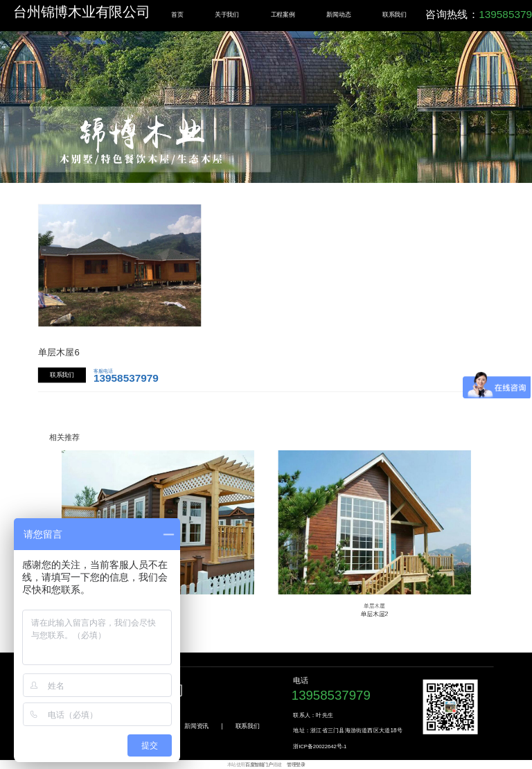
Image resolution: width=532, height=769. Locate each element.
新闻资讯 (196, 726)
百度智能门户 (259, 765)
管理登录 (296, 765)
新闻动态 (338, 14)
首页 (177, 14)
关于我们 (227, 14)
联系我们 (394, 14)
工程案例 (283, 14)
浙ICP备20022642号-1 (320, 746)
